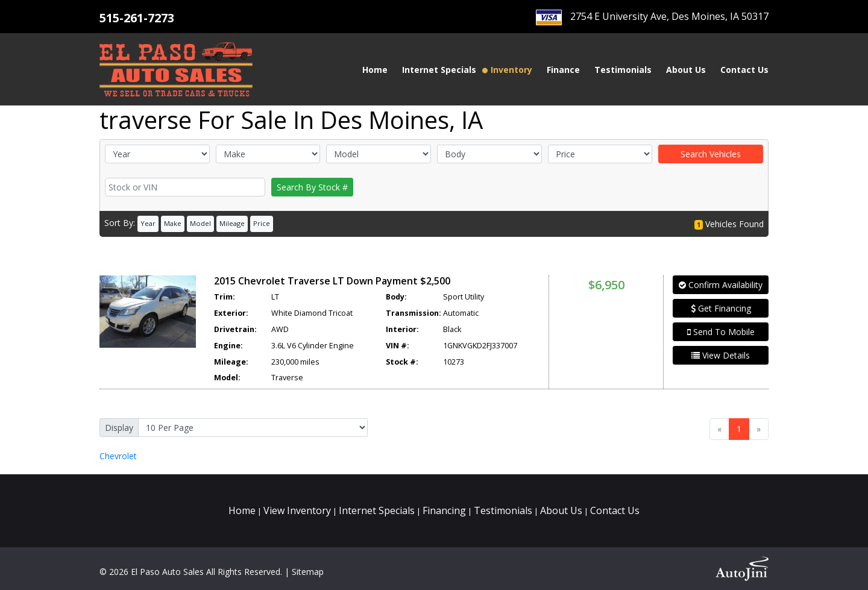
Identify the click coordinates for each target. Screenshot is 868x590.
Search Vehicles (711, 154)
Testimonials (503, 510)
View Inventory (297, 510)
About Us (561, 510)
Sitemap (308, 572)
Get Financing (721, 308)
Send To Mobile (721, 332)
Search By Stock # (312, 187)
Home (242, 510)
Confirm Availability (721, 285)
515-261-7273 (137, 18)
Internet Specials (377, 510)
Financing (444, 510)
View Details (721, 355)
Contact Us (615, 510)
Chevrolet (118, 456)
